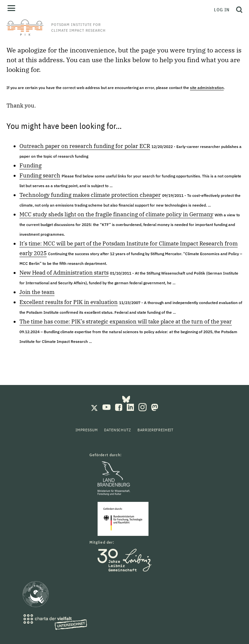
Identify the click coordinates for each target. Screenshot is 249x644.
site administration (207, 88)
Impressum (87, 430)
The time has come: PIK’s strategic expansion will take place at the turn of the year (126, 322)
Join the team (37, 292)
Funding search (40, 175)
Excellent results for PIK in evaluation (69, 302)
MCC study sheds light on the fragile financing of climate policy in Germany (116, 214)
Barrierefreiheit (155, 430)
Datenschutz (117, 430)
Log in (222, 10)
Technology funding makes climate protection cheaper (90, 195)
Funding (30, 165)
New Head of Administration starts (64, 273)
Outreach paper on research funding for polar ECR (85, 146)
